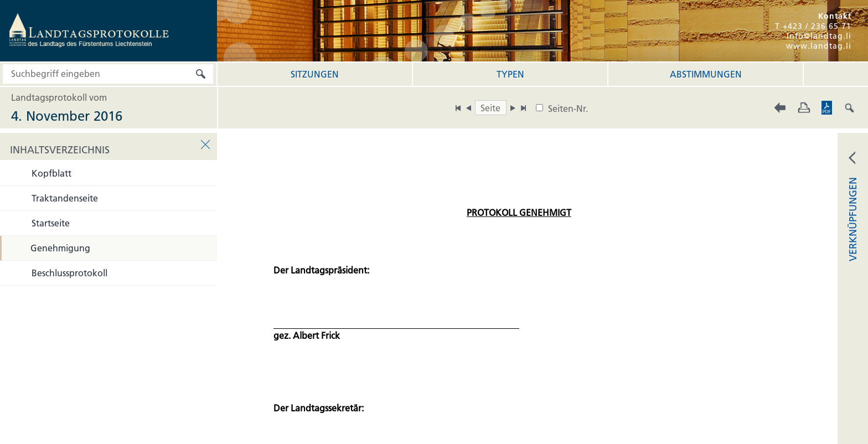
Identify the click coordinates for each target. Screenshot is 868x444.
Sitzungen (315, 74)
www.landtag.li (819, 46)
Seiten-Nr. (568, 109)
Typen (510, 74)
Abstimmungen (706, 74)
